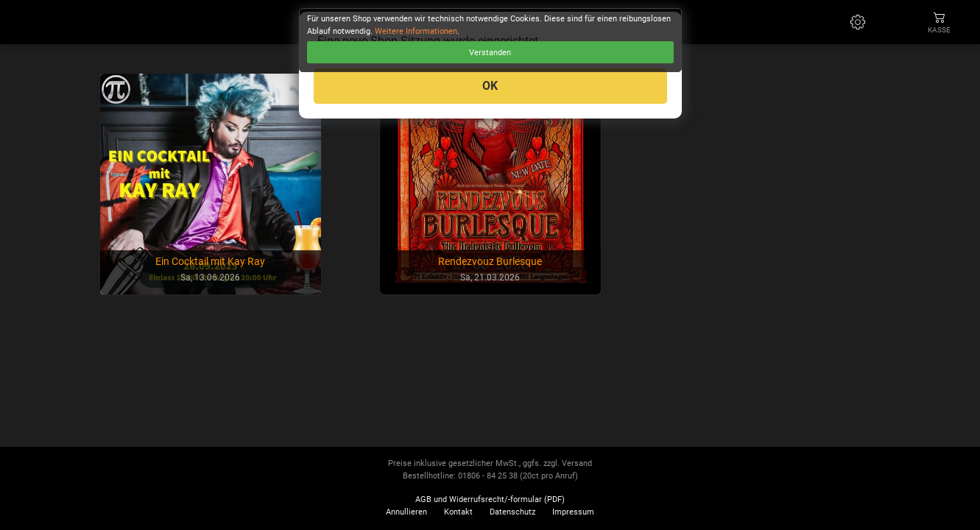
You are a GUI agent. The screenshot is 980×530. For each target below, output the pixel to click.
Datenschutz (512, 512)
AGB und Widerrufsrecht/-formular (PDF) (490, 499)
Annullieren (406, 512)
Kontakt (458, 512)
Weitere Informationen (416, 31)
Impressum (573, 512)
